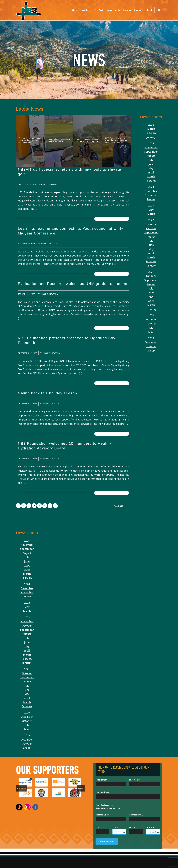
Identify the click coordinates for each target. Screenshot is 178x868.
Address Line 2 (136, 815)
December (151, 191)
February (151, 133)
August (151, 199)
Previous (22, 788)
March (151, 129)
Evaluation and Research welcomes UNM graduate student (73, 284)
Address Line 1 (102, 815)
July (151, 160)
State (115, 827)
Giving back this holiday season (47, 393)
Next (81, 788)
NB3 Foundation (51, 185)
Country (150, 827)
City (97, 827)
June (151, 164)
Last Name (134, 780)
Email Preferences (104, 805)
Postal (132, 827)
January (151, 137)
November (151, 147)
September (151, 152)
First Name (101, 780)
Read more (112, 219)
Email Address (102, 792)
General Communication (108, 808)
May (151, 168)
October (151, 228)
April (151, 172)
